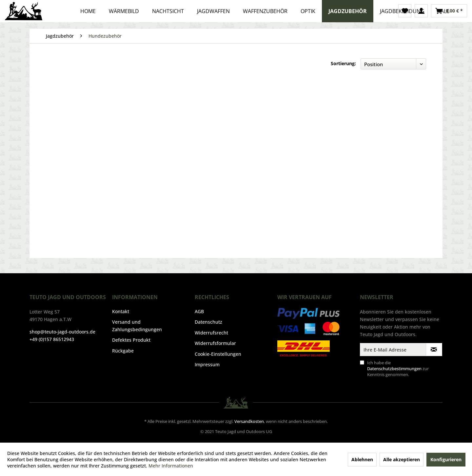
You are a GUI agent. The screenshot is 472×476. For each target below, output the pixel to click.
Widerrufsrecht (211, 333)
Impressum (207, 364)
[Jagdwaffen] (213, 11)
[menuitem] (405, 11)
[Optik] (308, 11)
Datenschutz (208, 322)
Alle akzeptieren (402, 459)
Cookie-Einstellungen (218, 354)
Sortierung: (343, 63)
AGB (199, 311)
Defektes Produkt (131, 340)
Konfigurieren (446, 459)
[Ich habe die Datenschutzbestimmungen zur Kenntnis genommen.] (362, 362)
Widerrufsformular (215, 343)
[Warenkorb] (449, 11)
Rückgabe (123, 351)
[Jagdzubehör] (348, 11)
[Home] (88, 11)
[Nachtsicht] (168, 11)
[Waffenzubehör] (265, 11)
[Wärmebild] (124, 11)
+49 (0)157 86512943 (52, 339)
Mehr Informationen (171, 466)
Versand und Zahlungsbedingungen (137, 325)
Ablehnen (362, 459)
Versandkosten (249, 421)
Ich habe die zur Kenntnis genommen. (398, 369)
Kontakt (121, 311)
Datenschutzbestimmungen (394, 369)
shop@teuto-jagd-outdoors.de (62, 332)
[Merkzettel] (405, 11)
